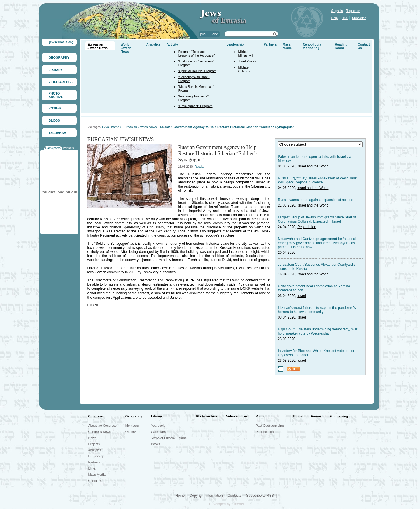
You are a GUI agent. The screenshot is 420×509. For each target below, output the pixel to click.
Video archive (236, 416)
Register (353, 11)
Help (335, 18)
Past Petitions (266, 432)
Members (132, 426)
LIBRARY (56, 70)
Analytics (154, 44)
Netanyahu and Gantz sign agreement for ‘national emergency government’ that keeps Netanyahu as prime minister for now (317, 243)
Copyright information (206, 496)
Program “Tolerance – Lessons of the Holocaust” (197, 54)
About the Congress (103, 426)
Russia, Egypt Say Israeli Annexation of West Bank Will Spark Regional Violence (317, 180)
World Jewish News (126, 48)
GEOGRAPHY (59, 57)
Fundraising (339, 416)
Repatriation (307, 227)
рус (203, 34)
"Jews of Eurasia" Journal (169, 438)
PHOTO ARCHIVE (56, 95)
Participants (53, 148)
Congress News (100, 432)
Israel (301, 296)
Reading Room (341, 46)
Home (180, 496)
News (92, 438)
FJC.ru (93, 305)
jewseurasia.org (61, 42)
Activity (172, 44)
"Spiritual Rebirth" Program (197, 71)
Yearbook (158, 426)
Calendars (158, 432)
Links (92, 468)
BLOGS (54, 120)
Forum (316, 416)
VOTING (55, 108)
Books (156, 444)
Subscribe (359, 18)
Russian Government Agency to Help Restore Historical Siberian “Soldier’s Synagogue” (227, 127)
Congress (96, 416)
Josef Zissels (248, 61)
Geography (134, 416)
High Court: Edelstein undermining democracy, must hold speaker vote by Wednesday (318, 331)
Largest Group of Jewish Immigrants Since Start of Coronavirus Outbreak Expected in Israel (317, 219)
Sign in (337, 11)
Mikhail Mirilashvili (246, 54)
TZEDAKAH (58, 133)
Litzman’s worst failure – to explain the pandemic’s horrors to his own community (317, 310)
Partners (69, 148)
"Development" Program (195, 106)
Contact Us (96, 481)
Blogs (298, 416)
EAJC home (111, 127)
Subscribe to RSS (260, 496)
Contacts (234, 496)
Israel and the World (313, 166)
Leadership (235, 44)
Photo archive (207, 416)
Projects (94, 444)
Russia (199, 167)
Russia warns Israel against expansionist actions (316, 200)
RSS (345, 18)
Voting (261, 416)
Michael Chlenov (244, 69)
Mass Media (287, 46)
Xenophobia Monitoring (312, 46)
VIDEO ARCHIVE (61, 82)
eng (215, 34)
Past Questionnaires (270, 426)
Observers (133, 432)
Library (156, 416)
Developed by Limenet (226, 504)
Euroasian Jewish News (98, 46)
